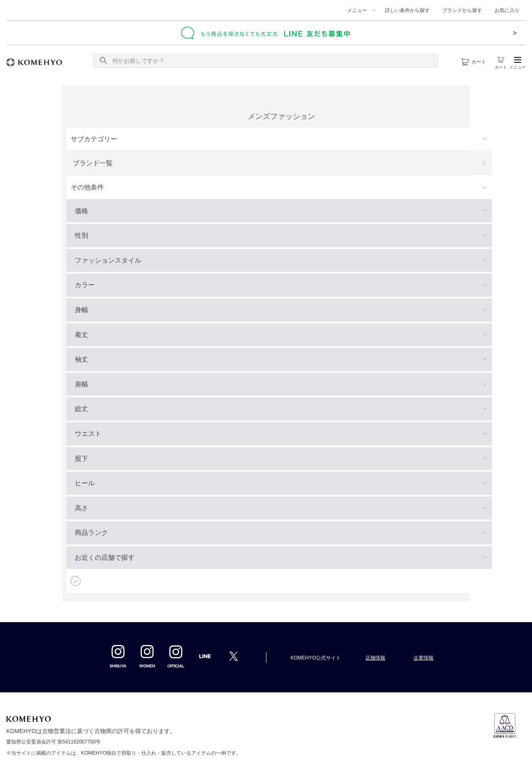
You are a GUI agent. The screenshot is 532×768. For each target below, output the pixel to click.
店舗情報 (375, 658)
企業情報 (424, 658)
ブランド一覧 (93, 163)
